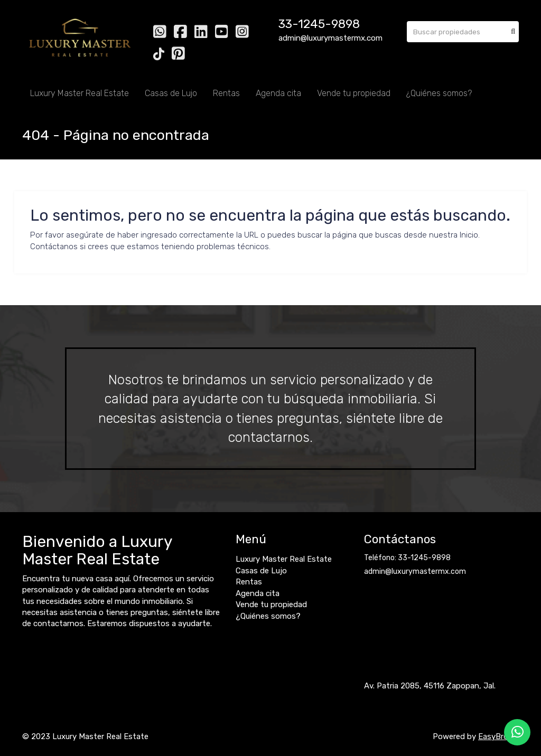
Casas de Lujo (171, 93)
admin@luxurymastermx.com (415, 571)
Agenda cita (278, 93)
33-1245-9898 (319, 24)
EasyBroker (498, 736)
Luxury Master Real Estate (80, 93)
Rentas (226, 93)
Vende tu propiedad (354, 93)
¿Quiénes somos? (439, 93)
